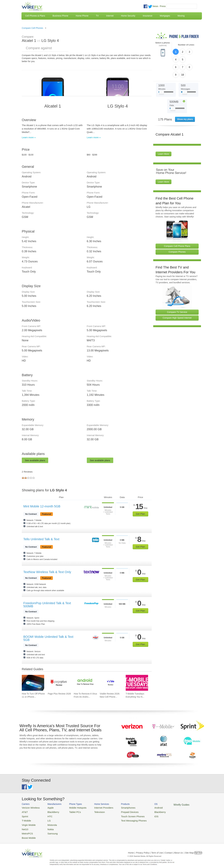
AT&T (24, 811)
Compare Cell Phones (32, 28)
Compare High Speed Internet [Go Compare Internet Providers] (177, 299)
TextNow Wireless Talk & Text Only (47, 572)
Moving (181, 16)
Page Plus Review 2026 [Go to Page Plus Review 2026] (59, 694)
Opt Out (198, 848)
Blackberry (146, 811)
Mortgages (165, 16)
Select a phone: (163, 44)
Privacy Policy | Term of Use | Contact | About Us (159, 848)
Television (93, 811)
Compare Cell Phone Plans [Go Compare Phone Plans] (177, 227)
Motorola (49, 822)
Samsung (49, 830)
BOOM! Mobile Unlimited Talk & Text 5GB (48, 638)
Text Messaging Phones (123, 819)
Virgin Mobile (28, 822)
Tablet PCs (71, 811)
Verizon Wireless (29, 807)
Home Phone (82, 16)
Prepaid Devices (120, 811)
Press (163, 6)
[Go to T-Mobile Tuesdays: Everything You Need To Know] (137, 683)
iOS (143, 815)
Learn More (163, 135)
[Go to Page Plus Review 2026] (59, 683)
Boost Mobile (28, 834)
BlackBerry (50, 811)
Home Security (128, 16)
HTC (47, 815)
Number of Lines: (186, 45)
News (155, 6)
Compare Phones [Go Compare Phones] (177, 233)
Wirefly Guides (166, 804)
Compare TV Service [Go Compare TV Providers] (177, 293)
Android (145, 807)
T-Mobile (26, 819)
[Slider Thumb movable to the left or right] (162, 74)
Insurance (148, 16)
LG (46, 819)
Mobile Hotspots (73, 807)
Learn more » (29, 137)
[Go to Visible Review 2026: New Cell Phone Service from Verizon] (111, 683)
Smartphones (118, 807)
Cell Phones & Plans (35, 16)
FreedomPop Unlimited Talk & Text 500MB (47, 605)
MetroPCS (26, 830)
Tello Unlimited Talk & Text (41, 539)
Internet (110, 16)
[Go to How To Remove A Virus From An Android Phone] (85, 683)
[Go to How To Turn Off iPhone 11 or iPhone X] (33, 683)
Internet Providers (97, 807)
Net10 (24, 826)
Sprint (24, 815)
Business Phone (60, 16)
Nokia (47, 826)
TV (97, 16)
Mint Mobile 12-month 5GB (42, 506)
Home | (132, 848)
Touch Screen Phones (122, 815)
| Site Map (189, 848)
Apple (47, 807)
